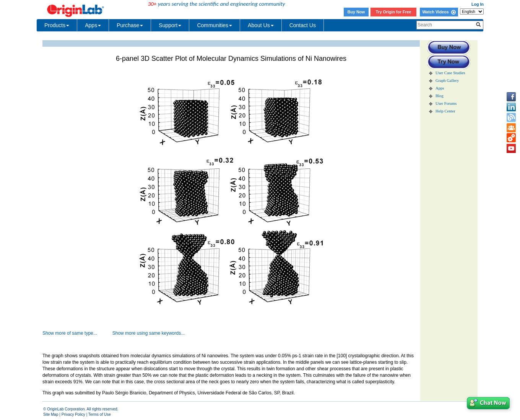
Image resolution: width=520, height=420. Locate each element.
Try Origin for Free (394, 12)
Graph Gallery (447, 81)
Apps (93, 25)
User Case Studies (450, 73)
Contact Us (303, 25)
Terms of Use (100, 414)
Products (57, 25)
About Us (261, 25)
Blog (440, 96)
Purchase (130, 25)
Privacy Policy (73, 414)
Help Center (445, 111)
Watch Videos (439, 12)
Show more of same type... (70, 333)
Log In (478, 4)
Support (170, 25)
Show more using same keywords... (149, 333)
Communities (214, 25)
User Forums (446, 103)
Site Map (51, 414)
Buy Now (356, 12)
